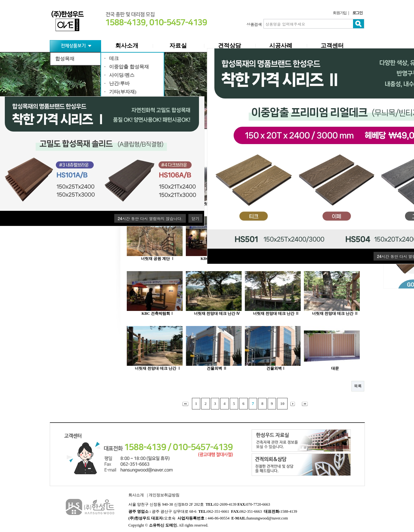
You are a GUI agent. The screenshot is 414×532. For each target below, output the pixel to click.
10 (282, 403)
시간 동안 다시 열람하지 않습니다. (150, 218)
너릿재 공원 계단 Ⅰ (158, 259)
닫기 (195, 218)
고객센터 (332, 46)
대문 (335, 368)
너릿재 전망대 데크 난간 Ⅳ (217, 313)
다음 (294, 404)
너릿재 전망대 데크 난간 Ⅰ (158, 368)
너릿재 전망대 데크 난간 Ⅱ (276, 313)
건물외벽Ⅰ (276, 368)
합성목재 (65, 59)
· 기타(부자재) (120, 92)
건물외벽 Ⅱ (217, 368)
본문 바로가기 (0, 0)
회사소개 (127, 46)
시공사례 (281, 46)
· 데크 (112, 58)
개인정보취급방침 (164, 495)
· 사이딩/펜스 (119, 75)
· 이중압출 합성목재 (127, 67)
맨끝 (306, 404)
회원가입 (340, 13)
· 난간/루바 (117, 83)
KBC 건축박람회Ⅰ (158, 313)
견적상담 (229, 46)
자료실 (178, 46)
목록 (358, 386)
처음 (185, 404)
